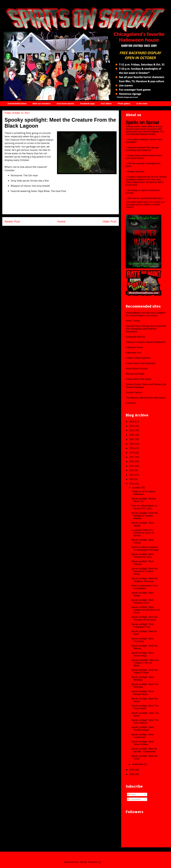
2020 (132, 444)
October (136, 488)
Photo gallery (124, 104)
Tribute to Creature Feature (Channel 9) (145, 342)
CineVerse (131, 403)
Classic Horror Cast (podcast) (141, 363)
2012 (132, 479)
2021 (132, 439)
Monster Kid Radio (135, 374)
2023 (132, 430)
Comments (134, 799)
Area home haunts (65, 104)
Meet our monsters (42, 104)
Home (61, 221)
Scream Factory (134, 392)
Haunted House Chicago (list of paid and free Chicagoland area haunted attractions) (146, 329)
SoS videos (106, 104)
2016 (132, 461)
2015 (132, 466)
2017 (132, 457)
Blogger (106, 862)
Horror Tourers (133, 321)
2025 (132, 422)
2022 (132, 435)
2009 (132, 774)
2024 (132, 426)
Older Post (110, 221)
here (135, 198)
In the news (142, 104)
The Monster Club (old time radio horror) (146, 398)
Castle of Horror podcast (138, 358)
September (138, 764)
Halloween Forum (134, 347)
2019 (132, 448)
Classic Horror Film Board (138, 379)
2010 (132, 770)
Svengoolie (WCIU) (135, 337)
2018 (132, 453)
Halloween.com (133, 353)
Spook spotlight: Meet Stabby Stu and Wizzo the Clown (146, 610)
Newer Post (12, 221)
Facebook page (87, 104)
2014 (132, 470)
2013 (132, 475)
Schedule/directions (17, 104)
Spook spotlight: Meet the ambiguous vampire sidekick (144, 516)
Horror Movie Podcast (137, 369)
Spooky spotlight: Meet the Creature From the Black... (145, 663)
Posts (132, 794)
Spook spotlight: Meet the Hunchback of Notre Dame (144, 571)
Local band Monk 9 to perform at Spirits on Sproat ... (143, 533)
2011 (132, 484)
